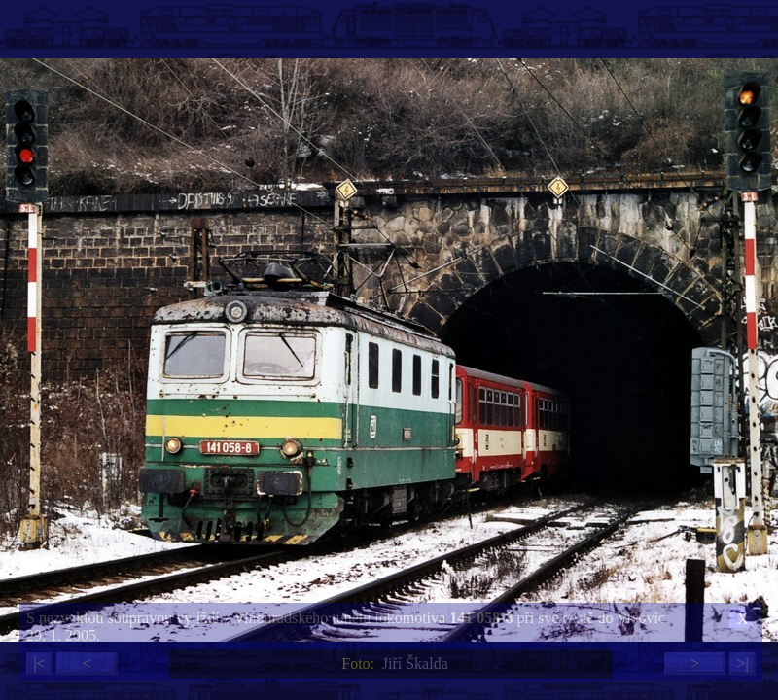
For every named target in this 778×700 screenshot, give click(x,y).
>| (742, 664)
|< (39, 664)
